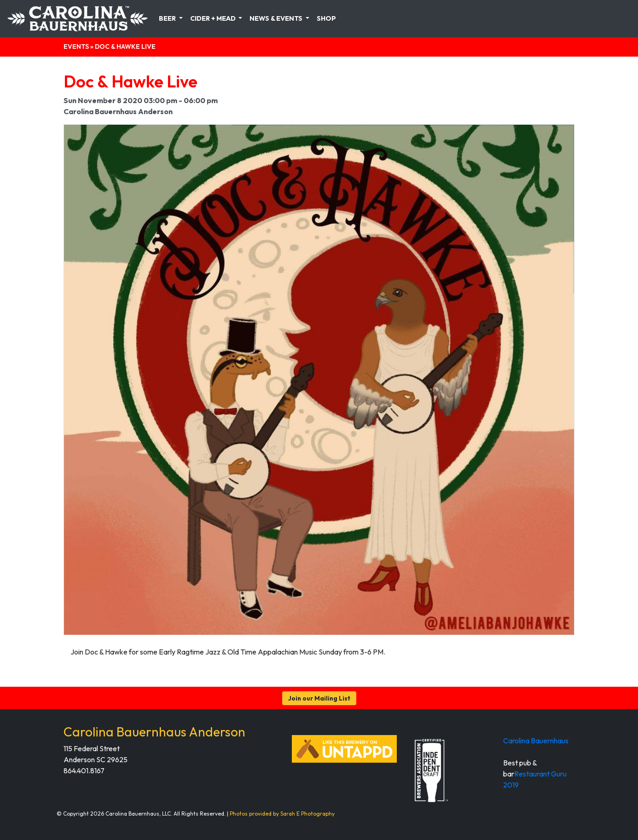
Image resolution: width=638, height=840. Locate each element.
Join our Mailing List (319, 698)
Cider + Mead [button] (214, 18)
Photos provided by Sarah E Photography (282, 814)
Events (76, 46)
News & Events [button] (277, 18)
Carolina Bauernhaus (536, 741)
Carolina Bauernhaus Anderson (154, 732)
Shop (326, 18)
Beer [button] (168, 18)
